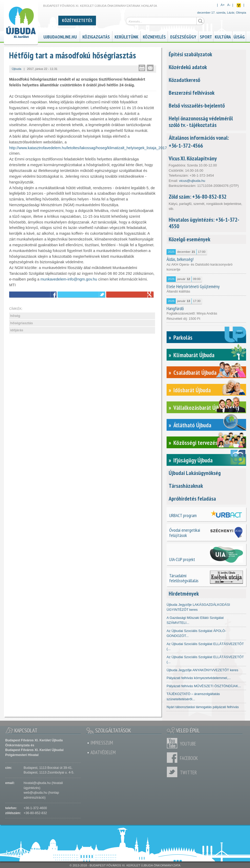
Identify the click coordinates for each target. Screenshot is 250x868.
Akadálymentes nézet (239, 5)
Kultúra (223, 36)
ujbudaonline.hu (60, 36)
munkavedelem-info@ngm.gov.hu (69, 279)
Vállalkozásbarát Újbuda (200, 408)
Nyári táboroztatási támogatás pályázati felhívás (203, 707)
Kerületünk (126, 36)
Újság (239, 36)
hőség (15, 316)
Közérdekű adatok (188, 67)
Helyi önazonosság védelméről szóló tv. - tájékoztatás (201, 122)
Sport (206, 36)
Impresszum (102, 743)
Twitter (173, 772)
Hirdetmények (184, 593)
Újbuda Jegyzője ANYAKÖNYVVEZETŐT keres (202, 670)
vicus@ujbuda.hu (192, 181)
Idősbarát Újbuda (192, 390)
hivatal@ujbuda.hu (37, 783)
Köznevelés (154, 36)
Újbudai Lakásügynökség (195, 473)
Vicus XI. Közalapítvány (193, 158)
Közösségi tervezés (195, 443)
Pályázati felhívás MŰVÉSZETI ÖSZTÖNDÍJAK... (204, 686)
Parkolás (183, 337)
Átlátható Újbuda (192, 425)
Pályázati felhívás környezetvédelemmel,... (199, 678)
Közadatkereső (184, 80)
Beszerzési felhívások (192, 93)
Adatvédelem (103, 752)
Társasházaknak (186, 486)
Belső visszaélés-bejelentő (197, 105)
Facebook (173, 758)
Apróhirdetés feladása (192, 499)
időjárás (17, 330)
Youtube (173, 743)
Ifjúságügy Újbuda (193, 460)
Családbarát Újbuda (195, 373)
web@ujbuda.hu (35, 793)
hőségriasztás (22, 323)
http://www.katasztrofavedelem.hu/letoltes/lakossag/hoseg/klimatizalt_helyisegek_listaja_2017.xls (91, 148)
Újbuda (16, 69)
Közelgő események (189, 239)
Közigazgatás (96, 36)
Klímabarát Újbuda (194, 355)
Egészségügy (183, 36)
